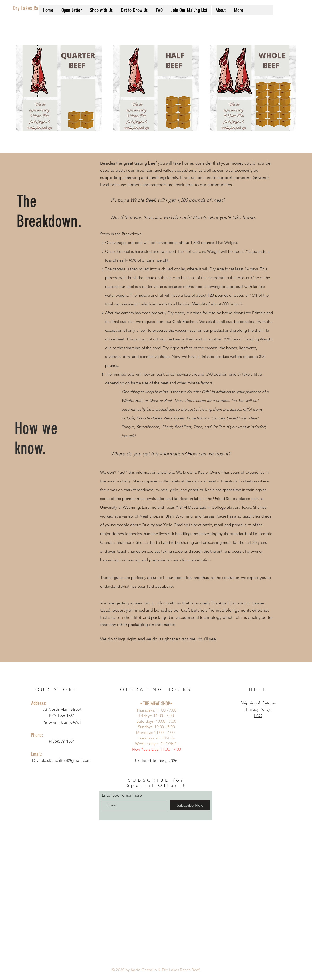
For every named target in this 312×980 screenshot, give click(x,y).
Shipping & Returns (258, 703)
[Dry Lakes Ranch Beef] (36, 8)
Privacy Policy (258, 709)
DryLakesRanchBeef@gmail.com (61, 760)
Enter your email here (122, 795)
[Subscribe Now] (190, 805)
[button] (101, 10)
